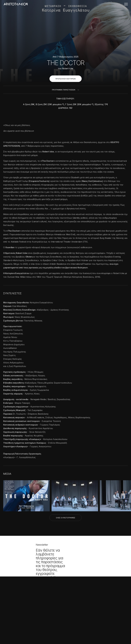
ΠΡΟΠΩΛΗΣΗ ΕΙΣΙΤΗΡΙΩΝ (65, 79)
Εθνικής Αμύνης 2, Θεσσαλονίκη (66, 611)
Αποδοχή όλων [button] (13, 632)
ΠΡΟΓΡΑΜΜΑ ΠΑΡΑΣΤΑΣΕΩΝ (64, 90)
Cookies (85, 625)
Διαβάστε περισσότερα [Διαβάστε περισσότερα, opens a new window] (25, 605)
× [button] (38, 583)
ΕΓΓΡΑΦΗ (57, 582)
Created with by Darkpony (66, 636)
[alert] (22, 611)
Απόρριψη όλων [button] (30, 632)
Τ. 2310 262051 (53, 615)
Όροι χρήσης (48, 625)
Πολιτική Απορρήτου (68, 625)
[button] (22, 638)
